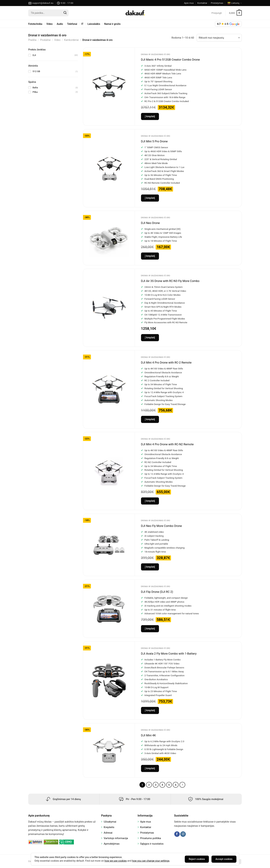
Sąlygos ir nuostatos (152, 844)
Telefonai (72, 24)
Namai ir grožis (112, 24)
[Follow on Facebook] (177, 834)
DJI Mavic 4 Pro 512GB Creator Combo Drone (170, 60)
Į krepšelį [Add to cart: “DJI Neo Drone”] (150, 256)
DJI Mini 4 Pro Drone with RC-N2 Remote (167, 444)
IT (82, 24)
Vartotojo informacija (116, 838)
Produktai (45, 40)
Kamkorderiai (71, 40)
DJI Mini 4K (148, 735)
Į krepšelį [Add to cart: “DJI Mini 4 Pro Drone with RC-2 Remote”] (150, 419)
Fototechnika (35, 24)
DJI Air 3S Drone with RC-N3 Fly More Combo (170, 281)
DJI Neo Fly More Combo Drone (162, 526)
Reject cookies (197, 859)
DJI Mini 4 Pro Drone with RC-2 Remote (166, 362)
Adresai (108, 833)
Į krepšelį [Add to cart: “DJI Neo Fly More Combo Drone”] (150, 567)
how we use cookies (116, 861)
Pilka (35, 92)
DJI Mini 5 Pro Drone (154, 141)
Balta (35, 87)
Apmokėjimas (112, 844)
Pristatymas (217, 3)
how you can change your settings (151, 861)
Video (49, 24)
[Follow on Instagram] (183, 834)
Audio (60, 24)
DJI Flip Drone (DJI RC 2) (157, 592)
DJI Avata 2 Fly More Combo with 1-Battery (169, 654)
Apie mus (189, 3)
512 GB (36, 71)
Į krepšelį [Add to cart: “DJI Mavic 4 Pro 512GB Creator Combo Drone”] (150, 116)
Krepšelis (109, 827)
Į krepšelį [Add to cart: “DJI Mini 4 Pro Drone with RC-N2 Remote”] (150, 501)
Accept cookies (224, 859)
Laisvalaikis (94, 24)
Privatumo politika (151, 838)
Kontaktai (202, 3)
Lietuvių (235, 3)
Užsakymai (110, 822)
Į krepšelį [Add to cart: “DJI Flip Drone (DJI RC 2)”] (150, 629)
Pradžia (32, 40)
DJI (34, 55)
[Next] (182, 785)
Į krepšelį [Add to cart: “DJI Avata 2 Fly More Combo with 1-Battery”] (150, 710)
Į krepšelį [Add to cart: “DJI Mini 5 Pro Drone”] (150, 198)
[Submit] (65, 13)
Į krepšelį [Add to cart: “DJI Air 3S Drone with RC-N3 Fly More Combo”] (150, 338)
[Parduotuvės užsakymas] (219, 38)
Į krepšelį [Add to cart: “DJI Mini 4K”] (150, 768)
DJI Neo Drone (150, 223)
